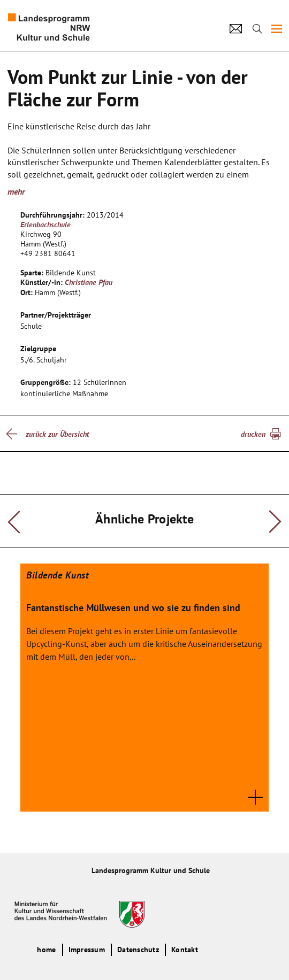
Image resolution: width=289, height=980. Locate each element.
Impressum (87, 950)
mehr (16, 191)
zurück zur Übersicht (57, 434)
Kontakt (185, 950)
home (46, 950)
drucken (253, 434)
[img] (277, 29)
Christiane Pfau (89, 282)
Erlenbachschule (45, 225)
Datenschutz (138, 950)
